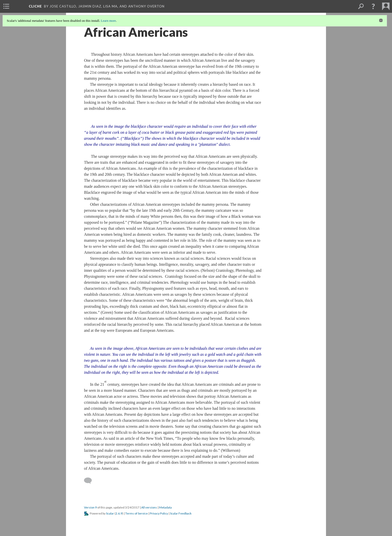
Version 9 (90, 507)
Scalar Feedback (181, 513)
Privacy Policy (159, 513)
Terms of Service (136, 513)
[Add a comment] (90, 481)
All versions (149, 507)
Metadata (165, 507)
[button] (373, 6)
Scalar (110, 513)
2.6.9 (119, 513)
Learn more (108, 21)
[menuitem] (6, 6)
